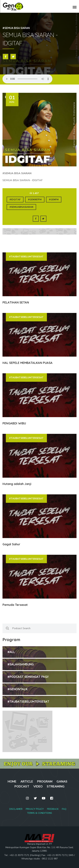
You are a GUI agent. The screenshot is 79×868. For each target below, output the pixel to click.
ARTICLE (27, 781)
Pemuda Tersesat (15, 605)
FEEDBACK (53, 809)
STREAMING (56, 786)
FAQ (64, 809)
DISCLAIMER (16, 809)
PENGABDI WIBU (14, 423)
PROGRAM (45, 781)
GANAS (62, 781)
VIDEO (38, 786)
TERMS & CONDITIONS (39, 813)
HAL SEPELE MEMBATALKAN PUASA (28, 363)
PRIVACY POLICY (35, 809)
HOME (12, 781)
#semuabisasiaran (21, 207)
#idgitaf (15, 200)
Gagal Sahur (11, 544)
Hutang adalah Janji (17, 484)
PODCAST (22, 786)
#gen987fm (35, 200)
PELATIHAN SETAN (16, 302)
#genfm (54, 200)
